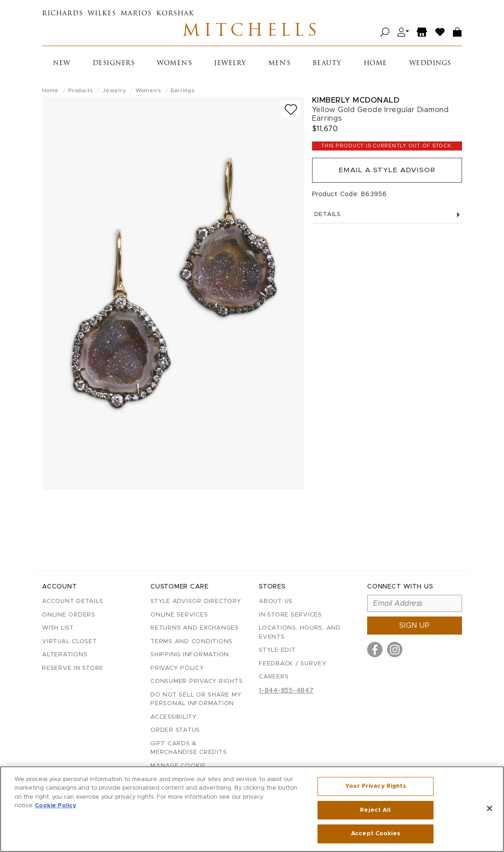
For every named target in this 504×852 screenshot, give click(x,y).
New (62, 64)
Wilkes (102, 14)
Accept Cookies (376, 833)
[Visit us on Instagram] (395, 650)
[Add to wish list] (291, 111)
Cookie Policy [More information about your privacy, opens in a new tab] (56, 806)
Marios (136, 14)
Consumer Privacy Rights (196, 682)
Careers (274, 677)
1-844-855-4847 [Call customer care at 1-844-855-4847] (286, 691)
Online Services (179, 615)
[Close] (490, 809)
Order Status (175, 731)
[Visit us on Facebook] (375, 650)
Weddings (430, 64)
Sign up (415, 626)
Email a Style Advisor (387, 172)
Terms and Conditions (191, 642)
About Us (276, 602)
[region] (252, 809)
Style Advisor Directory (196, 602)
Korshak (175, 14)
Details (387, 217)
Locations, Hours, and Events (300, 633)
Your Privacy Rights (375, 787)
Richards (63, 14)
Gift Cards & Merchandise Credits (189, 748)
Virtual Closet (70, 642)
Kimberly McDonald (356, 101)
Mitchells (252, 33)
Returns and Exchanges (195, 628)
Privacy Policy (177, 668)
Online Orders (69, 615)
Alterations (65, 655)
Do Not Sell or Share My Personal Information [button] (196, 699)
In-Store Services (290, 615)
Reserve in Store (73, 668)
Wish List (58, 628)
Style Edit (277, 651)
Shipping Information (190, 655)
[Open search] (385, 33)
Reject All (375, 810)
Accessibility (174, 717)
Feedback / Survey (293, 664)
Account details (72, 602)
